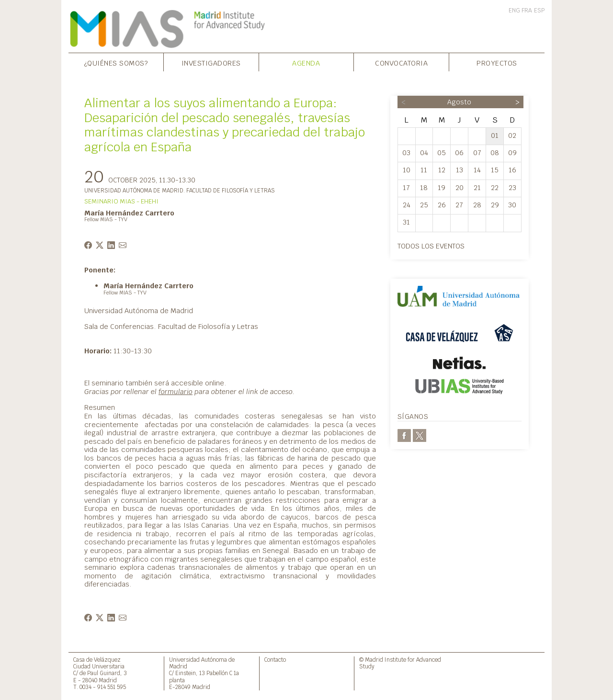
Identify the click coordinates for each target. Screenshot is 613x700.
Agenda (306, 63)
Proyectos (497, 63)
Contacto (275, 660)
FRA (527, 11)
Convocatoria (401, 63)
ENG (514, 11)
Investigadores (211, 63)
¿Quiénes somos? (116, 63)
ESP (539, 11)
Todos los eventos (431, 246)
